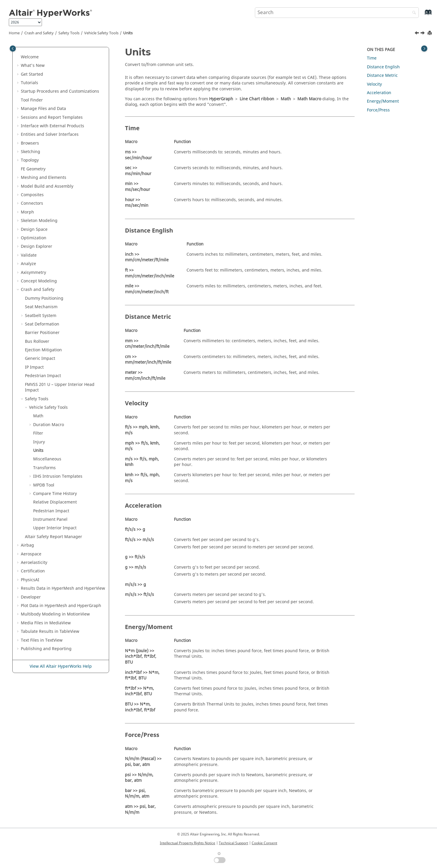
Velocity (374, 84)
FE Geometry (33, 169)
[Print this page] (430, 33)
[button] (18, 57)
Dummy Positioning (44, 298)
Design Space (34, 229)
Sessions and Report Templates (52, 117)
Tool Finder (32, 100)
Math (38, 416)
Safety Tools (69, 33)
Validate (29, 255)
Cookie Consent (264, 843)
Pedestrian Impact (43, 376)
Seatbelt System (41, 316)
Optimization (34, 238)
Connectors (32, 203)
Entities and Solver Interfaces (50, 134)
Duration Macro (49, 425)
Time (372, 58)
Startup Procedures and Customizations (60, 91)
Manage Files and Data (43, 109)
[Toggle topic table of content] (424, 49)
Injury (39, 442)
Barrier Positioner (42, 333)
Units (128, 33)
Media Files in (46, 623)
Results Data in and (63, 588)
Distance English (383, 67)
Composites (32, 195)
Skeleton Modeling (39, 221)
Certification (33, 571)
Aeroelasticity (34, 563)
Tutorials (29, 83)
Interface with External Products (52, 126)
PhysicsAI (30, 580)
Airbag (27, 545)
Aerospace (31, 554)
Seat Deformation (42, 324)
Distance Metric (382, 76)
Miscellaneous (47, 459)
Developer (31, 597)
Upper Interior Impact (55, 528)
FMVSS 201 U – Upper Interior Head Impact (60, 388)
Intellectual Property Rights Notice (188, 843)
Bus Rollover (37, 341)
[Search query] (337, 13)
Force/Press (378, 110)
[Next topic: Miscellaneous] (423, 34)
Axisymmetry (33, 273)
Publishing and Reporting (46, 649)
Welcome (30, 57)
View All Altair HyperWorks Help (61, 666)
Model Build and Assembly (47, 186)
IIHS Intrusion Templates (58, 476)
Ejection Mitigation (43, 350)
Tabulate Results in (50, 631)
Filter (38, 433)
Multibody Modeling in (55, 614)
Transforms (44, 468)
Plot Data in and (61, 606)
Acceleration (379, 93)
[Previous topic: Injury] (417, 34)
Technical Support (233, 843)
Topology (30, 160)
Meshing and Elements (44, 178)
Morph (27, 212)
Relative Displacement (55, 502)
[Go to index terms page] (422, 15)
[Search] (413, 13)
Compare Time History (55, 494)
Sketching (31, 152)
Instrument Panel (50, 519)
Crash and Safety (39, 33)
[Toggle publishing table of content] (13, 49)
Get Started (32, 74)
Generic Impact (40, 358)
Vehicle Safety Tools (101, 33)
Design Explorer (37, 246)
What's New (33, 66)
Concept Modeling (39, 281)
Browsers (30, 143)
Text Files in (42, 640)
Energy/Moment (383, 101)
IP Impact (34, 367)
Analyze (28, 264)
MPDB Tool (44, 485)
